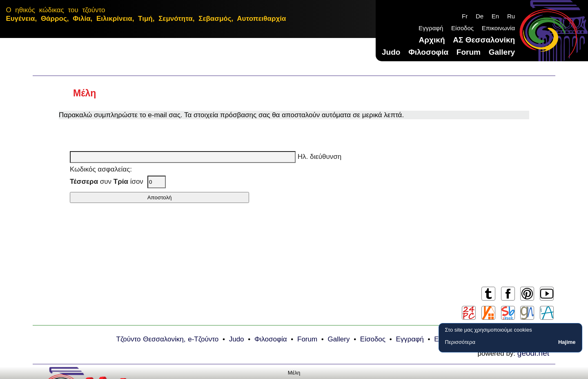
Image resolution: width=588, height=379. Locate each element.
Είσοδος (462, 28)
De (480, 16)
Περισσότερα (460, 342)
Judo (391, 52)
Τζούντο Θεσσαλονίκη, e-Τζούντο (168, 339)
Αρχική (432, 40)
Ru (511, 16)
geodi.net (533, 353)
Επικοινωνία (498, 28)
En (495, 16)
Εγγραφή (431, 28)
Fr (465, 16)
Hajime (567, 342)
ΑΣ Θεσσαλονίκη (484, 40)
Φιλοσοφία (428, 52)
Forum (469, 52)
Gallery (502, 52)
